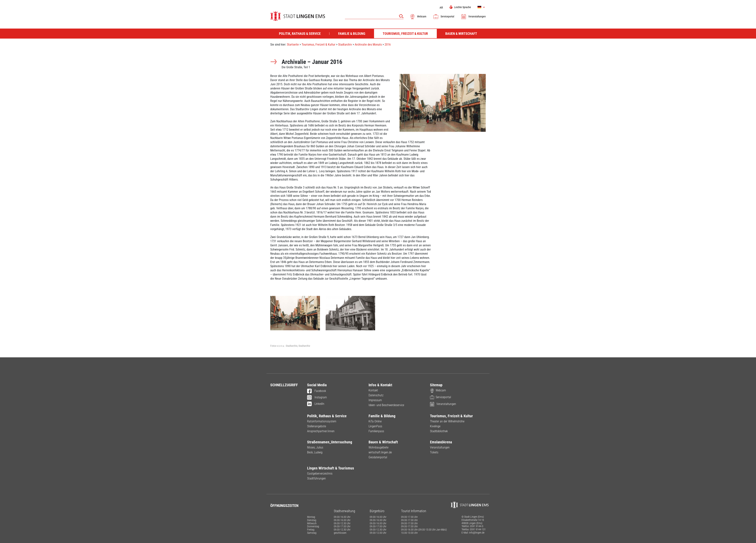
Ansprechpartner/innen (321, 431)
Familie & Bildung (382, 416)
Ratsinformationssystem (322, 421)
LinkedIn (316, 404)
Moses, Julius (315, 447)
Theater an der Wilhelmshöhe (447, 421)
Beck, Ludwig (315, 452)
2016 (388, 45)
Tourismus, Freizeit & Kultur (318, 45)
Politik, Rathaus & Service (327, 416)
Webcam (418, 16)
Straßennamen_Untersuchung (330, 442)
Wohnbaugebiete (378, 447)
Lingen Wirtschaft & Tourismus (331, 468)
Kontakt (373, 390)
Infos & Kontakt (380, 385)
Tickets (434, 452)
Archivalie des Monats (368, 45)
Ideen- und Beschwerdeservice (386, 405)
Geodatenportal (378, 457)
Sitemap (436, 385)
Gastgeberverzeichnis (320, 474)
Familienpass (376, 431)
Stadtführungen (316, 478)
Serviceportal (444, 16)
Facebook (317, 391)
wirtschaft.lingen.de (380, 452)
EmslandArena (441, 442)
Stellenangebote (317, 426)
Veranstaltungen (473, 16)
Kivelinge (435, 426)
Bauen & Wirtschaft (383, 442)
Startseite (293, 45)
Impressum (375, 400)
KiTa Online (375, 421)
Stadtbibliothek (439, 431)
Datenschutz (376, 395)
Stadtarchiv (345, 45)
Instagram (317, 398)
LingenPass (375, 426)
